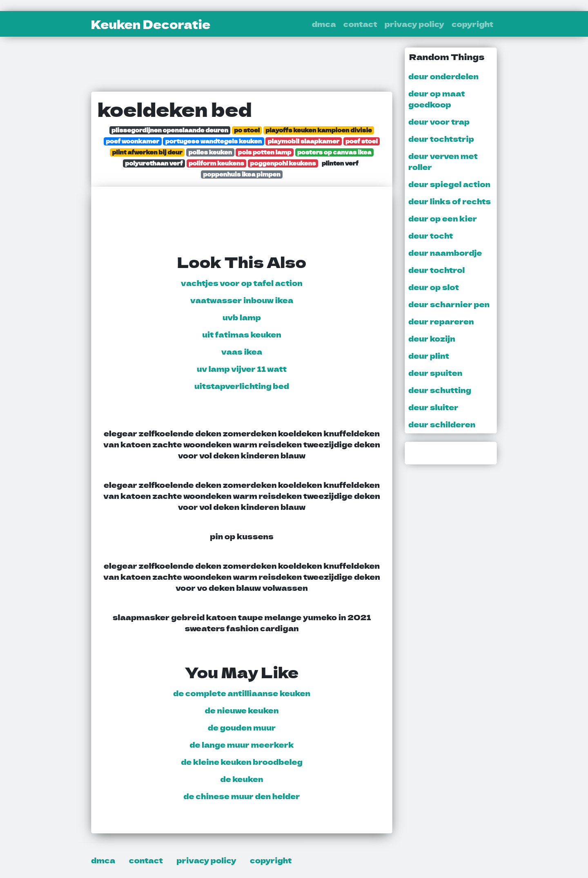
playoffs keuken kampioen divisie (319, 130)
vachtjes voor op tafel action (242, 283)
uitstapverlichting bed (242, 386)
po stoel (247, 130)
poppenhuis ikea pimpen (242, 174)
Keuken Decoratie (151, 24)
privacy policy (414, 24)
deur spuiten (435, 373)
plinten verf (340, 163)
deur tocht (431, 235)
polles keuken (210, 152)
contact (360, 24)
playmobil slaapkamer (304, 141)
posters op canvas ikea (334, 152)
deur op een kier (443, 218)
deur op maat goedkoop (437, 99)
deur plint (429, 355)
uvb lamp (242, 317)
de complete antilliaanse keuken (242, 693)
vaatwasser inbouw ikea (242, 300)
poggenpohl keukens (283, 163)
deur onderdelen (443, 76)
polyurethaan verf (154, 163)
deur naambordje (445, 252)
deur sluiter (433, 407)
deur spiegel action (449, 184)
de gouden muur (242, 727)
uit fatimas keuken (242, 334)
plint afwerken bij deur (147, 152)
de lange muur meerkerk (242, 744)
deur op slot (434, 287)
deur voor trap (439, 121)
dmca (324, 24)
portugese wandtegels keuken (214, 141)
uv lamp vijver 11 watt (242, 369)
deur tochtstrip (441, 139)
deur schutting (440, 390)
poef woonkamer (133, 141)
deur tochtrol (437, 270)
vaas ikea (242, 351)
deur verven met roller (443, 161)
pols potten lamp (265, 152)
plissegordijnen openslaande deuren (170, 130)
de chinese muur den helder (242, 796)
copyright (472, 24)
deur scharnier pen (449, 304)
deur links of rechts (450, 201)
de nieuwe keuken (242, 710)
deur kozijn (432, 338)
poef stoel (362, 141)
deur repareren (441, 321)
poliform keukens (216, 163)
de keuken (242, 779)
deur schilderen (442, 424)
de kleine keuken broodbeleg (242, 762)
